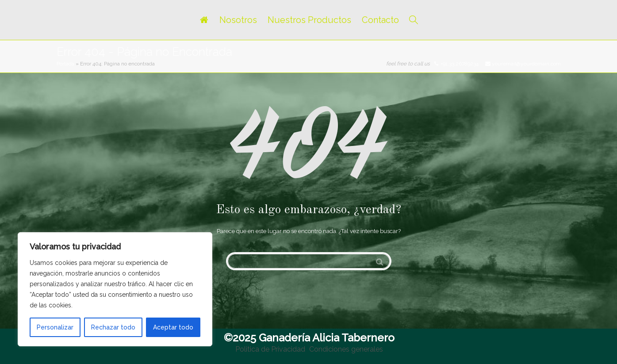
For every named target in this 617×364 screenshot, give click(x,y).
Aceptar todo (173, 327)
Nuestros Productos (309, 20)
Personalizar (55, 327)
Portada (65, 64)
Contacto (380, 20)
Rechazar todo (113, 327)
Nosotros (238, 20)
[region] (115, 289)
